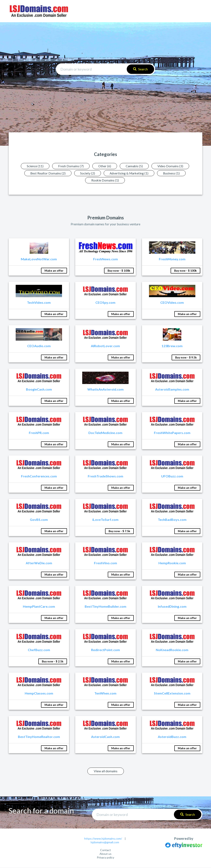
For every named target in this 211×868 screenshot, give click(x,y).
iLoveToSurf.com (105, 520)
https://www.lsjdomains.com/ (103, 839)
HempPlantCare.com (39, 607)
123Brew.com (172, 346)
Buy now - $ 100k (119, 271)
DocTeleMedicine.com (105, 433)
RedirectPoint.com (105, 650)
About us (105, 854)
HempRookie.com (172, 563)
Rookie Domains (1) (105, 180)
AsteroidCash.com (105, 737)
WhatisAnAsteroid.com (105, 390)
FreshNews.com (105, 259)
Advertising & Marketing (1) (130, 173)
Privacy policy (105, 858)
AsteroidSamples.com (172, 390)
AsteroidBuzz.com (172, 737)
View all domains (106, 771)
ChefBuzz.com (39, 650)
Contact (105, 850)
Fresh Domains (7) (70, 166)
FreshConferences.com (39, 476)
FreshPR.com (39, 433)
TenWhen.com (105, 694)
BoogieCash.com (39, 390)
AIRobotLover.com (105, 346)
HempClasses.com (39, 694)
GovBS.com (39, 520)
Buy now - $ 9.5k (186, 358)
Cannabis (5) (135, 166)
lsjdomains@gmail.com (105, 842)
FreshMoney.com (172, 259)
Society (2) (87, 173)
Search (140, 69)
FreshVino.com (105, 563)
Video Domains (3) (173, 166)
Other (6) (104, 166)
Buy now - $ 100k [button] (185, 271)
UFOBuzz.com (172, 476)
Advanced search (105, 81)
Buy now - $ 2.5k (53, 662)
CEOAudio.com (39, 346)
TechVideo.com (39, 303)
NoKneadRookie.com (172, 650)
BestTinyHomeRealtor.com (39, 737)
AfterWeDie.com (39, 563)
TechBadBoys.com (172, 520)
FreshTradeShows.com (105, 476)
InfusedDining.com (172, 607)
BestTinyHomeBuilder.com (105, 607)
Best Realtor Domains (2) (46, 173)
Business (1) (173, 173)
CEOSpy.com (105, 303)
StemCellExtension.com (172, 694)
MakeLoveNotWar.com (39, 259)
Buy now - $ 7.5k (119, 531)
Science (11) (33, 166)
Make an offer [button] (54, 271)
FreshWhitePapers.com (172, 433)
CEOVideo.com (172, 303)
